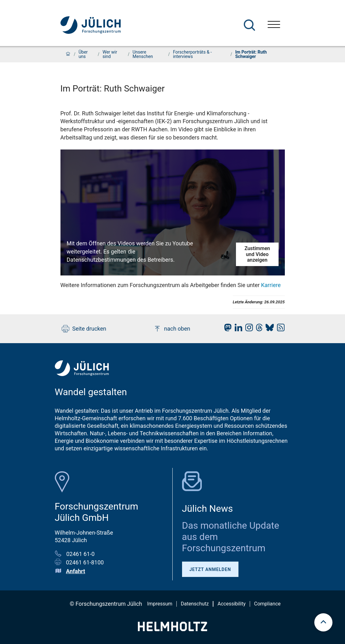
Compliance (267, 604)
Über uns (83, 54)
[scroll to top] (323, 622)
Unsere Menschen (143, 54)
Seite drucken (84, 329)
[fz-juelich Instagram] (248, 329)
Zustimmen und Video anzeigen (257, 254)
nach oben (172, 329)
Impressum (160, 604)
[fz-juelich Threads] (258, 329)
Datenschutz (195, 604)
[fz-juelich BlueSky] (268, 329)
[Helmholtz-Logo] (172, 629)
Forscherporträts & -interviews (192, 54)
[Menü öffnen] (274, 25)
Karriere (271, 285)
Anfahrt (76, 571)
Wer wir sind (110, 54)
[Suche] (249, 25)
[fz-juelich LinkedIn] (237, 329)
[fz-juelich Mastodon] (226, 329)
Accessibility (232, 604)
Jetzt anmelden (210, 569)
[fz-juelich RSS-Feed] (279, 329)
